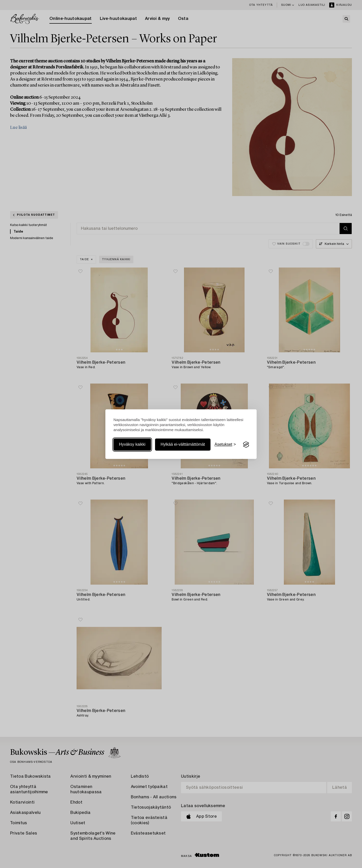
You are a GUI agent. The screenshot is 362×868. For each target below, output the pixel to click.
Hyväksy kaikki (132, 445)
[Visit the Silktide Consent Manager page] (246, 445)
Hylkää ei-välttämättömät (183, 445)
